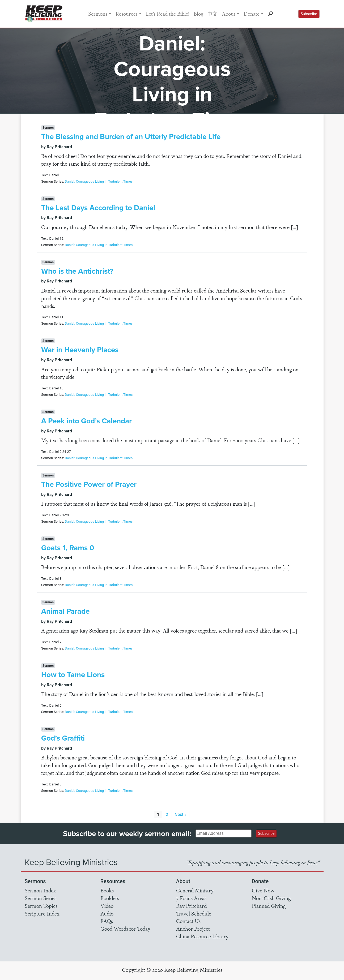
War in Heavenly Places (80, 350)
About (229, 14)
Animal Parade (65, 611)
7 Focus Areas (191, 898)
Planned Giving (269, 906)
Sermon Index (40, 890)
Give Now (263, 890)
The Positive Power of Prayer (89, 484)
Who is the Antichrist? (77, 271)
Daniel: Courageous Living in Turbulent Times (99, 181)
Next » (181, 814)
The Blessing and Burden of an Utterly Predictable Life (131, 137)
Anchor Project (193, 929)
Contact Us (188, 921)
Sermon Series (41, 898)
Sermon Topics (41, 906)
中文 (213, 14)
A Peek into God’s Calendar (86, 421)
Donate (252, 14)
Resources (127, 14)
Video (107, 906)
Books (107, 890)
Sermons (98, 14)
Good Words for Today (125, 929)
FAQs (107, 921)
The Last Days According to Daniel (98, 208)
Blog (198, 14)
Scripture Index (42, 913)
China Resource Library (202, 936)
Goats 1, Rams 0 (68, 548)
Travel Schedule (194, 913)
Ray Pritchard (191, 906)
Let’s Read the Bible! (168, 14)
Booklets (110, 898)
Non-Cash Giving (271, 898)
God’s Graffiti (63, 738)
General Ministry (195, 890)
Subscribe (309, 14)
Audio (107, 913)
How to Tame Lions (73, 675)
